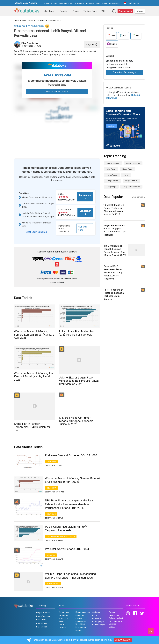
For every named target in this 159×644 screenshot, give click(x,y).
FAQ (103, 11)
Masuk (140, 11)
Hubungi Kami (82, 228)
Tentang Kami (90, 11)
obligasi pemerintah (131, 187)
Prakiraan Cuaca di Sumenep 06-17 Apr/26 (71, 455)
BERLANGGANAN (123, 640)
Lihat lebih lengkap (36, 232)
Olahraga (96, 612)
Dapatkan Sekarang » (124, 72)
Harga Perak (112, 175)
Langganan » (85, 197)
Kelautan (51, 555)
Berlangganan (125, 11)
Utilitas (112, 627)
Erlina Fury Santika (30, 43)
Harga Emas (127, 169)
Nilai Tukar (111, 169)
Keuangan (51, 514)
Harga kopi (111, 187)
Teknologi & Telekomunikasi (49, 20)
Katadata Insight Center (97, 3)
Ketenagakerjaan (83, 612)
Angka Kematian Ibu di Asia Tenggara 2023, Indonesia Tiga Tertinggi (115, 230)
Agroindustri (64, 612)
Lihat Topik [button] (49, 11)
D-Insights (80, 3)
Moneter (79, 630)
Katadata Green (66, 3)
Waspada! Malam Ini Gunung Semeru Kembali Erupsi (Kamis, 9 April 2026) (72, 480)
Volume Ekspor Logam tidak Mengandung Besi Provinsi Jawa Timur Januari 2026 (70, 576)
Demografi (52, 461)
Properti (113, 612)
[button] (133, 3)
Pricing (76, 11)
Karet (126, 175)
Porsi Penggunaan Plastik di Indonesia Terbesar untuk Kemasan (114, 294)
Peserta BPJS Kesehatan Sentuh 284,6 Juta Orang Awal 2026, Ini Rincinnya (113, 273)
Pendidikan (97, 618)
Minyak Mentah (113, 163)
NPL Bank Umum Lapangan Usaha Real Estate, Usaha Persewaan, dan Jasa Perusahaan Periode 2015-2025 (69, 504)
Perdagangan (53, 584)
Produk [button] (63, 11)
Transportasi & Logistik (116, 623)
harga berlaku (112, 181)
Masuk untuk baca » (57, 92)
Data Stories (28, 20)
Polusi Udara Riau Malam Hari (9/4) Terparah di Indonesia (67, 529)
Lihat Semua (137, 197)
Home (17, 20)
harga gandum (131, 181)
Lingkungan (81, 627)
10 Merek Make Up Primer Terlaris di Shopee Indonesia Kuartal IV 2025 (114, 210)
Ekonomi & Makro (63, 620)
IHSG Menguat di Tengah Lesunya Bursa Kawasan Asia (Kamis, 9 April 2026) (115, 250)
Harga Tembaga (133, 163)
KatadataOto (115, 3)
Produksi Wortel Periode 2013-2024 (67, 549)
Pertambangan (99, 625)
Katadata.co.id (51, 3)
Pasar (95, 615)
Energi (61, 624)
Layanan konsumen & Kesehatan (61, 536)
